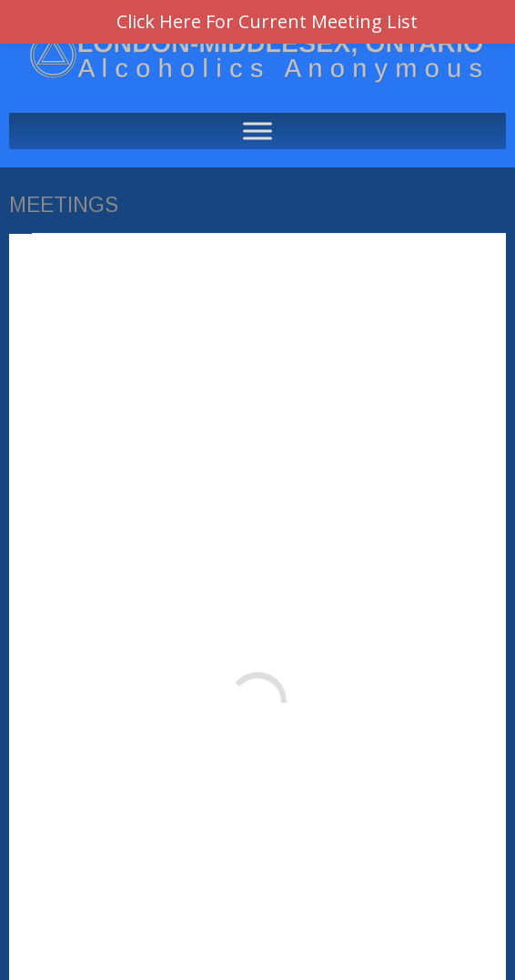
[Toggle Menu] (257, 131)
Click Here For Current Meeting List (267, 21)
